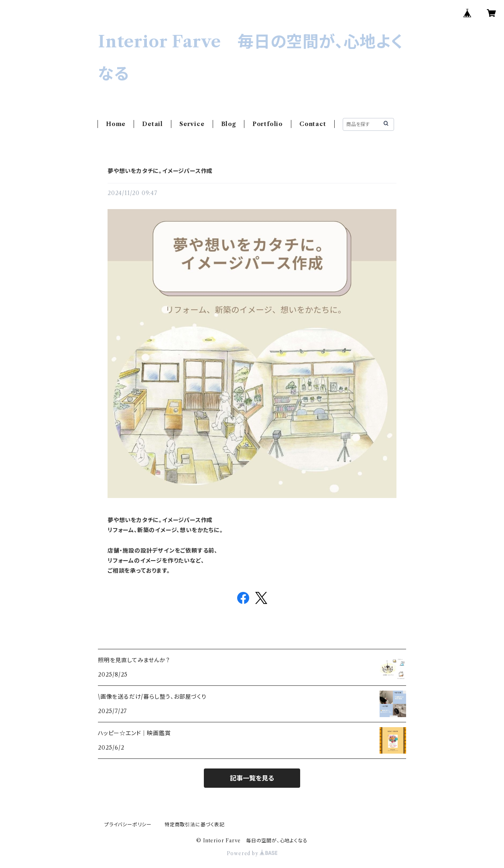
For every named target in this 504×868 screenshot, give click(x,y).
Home (116, 124)
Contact (313, 124)
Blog (229, 124)
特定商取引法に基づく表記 (195, 824)
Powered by (252, 853)
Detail (152, 124)
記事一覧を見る (252, 778)
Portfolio (268, 124)
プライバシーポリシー (128, 824)
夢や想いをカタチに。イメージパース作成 (160, 171)
